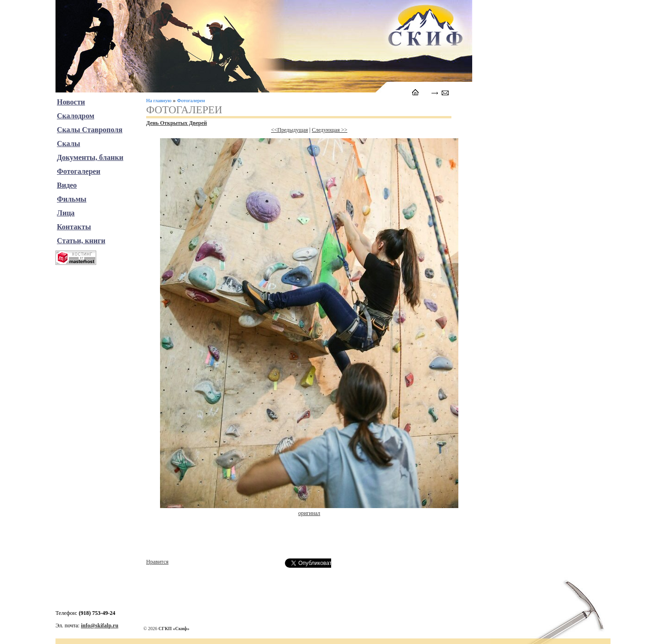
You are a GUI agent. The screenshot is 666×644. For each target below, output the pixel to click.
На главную (159, 100)
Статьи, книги (81, 241)
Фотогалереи (191, 100)
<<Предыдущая (290, 130)
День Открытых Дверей (176, 123)
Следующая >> (330, 130)
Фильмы (72, 199)
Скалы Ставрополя (90, 130)
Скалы (68, 144)
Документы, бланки (90, 157)
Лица (66, 213)
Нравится (157, 562)
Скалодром (76, 116)
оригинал (309, 513)
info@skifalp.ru (100, 626)
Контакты (74, 227)
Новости (71, 102)
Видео (67, 185)
